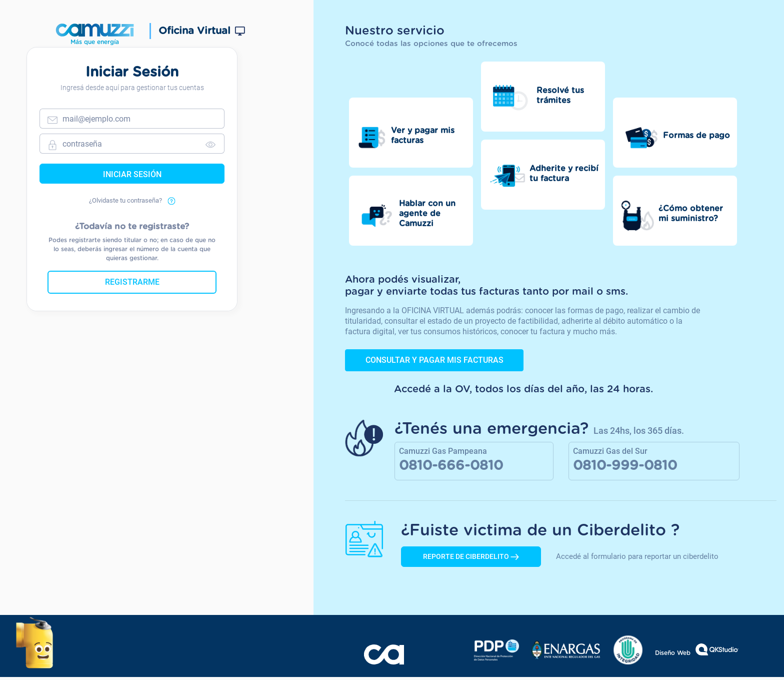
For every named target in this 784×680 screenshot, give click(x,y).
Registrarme (147, 290)
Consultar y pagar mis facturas (434, 361)
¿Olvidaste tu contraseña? (147, 209)
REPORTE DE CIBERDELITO (471, 559)
